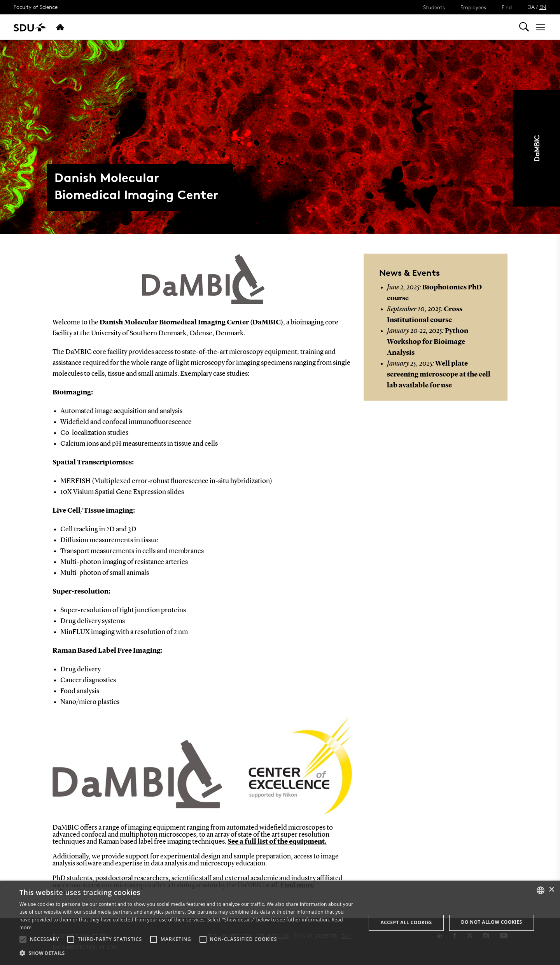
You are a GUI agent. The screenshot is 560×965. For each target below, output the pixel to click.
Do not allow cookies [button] (492, 922)
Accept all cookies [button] (406, 922)
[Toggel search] (524, 27)
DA (531, 7)
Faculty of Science (36, 7)
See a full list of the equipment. (277, 842)
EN (543, 7)
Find (507, 7)
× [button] (551, 890)
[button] (23, 939)
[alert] (280, 923)
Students (434, 7)
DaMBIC (536, 148)
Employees (473, 7)
